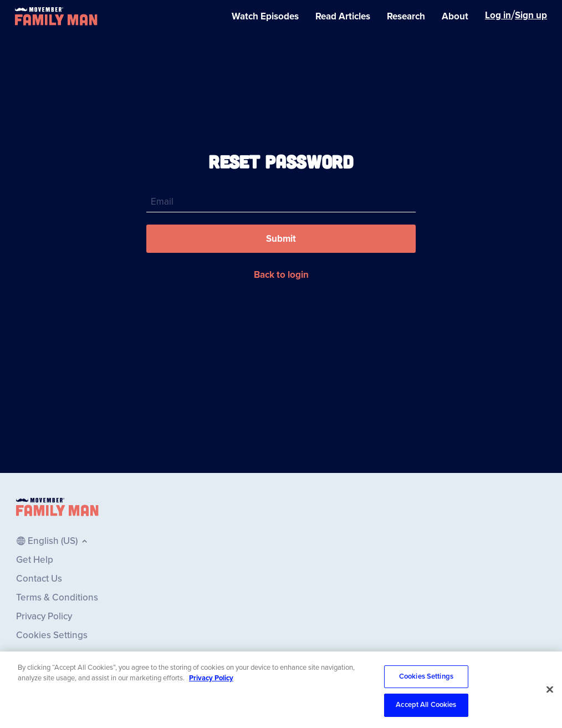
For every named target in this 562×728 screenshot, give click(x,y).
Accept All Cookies (426, 705)
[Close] (550, 690)
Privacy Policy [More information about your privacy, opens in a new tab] (211, 678)
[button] (281, 239)
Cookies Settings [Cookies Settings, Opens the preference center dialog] (426, 676)
